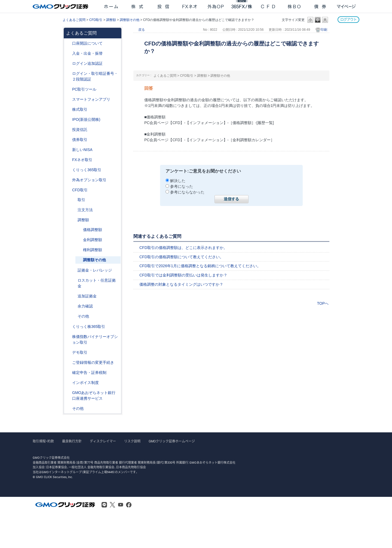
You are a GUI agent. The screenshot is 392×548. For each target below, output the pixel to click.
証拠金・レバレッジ (95, 270)
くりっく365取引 (87, 170)
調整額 (111, 20)
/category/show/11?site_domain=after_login (68, 190)
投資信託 (80, 130)
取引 (81, 200)
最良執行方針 (72, 441)
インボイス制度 (85, 383)
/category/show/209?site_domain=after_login (68, 352)
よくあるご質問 (74, 20)
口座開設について (87, 43)
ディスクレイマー (103, 441)
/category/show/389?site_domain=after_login (68, 140)
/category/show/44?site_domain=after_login (68, 409)
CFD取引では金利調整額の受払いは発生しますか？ (183, 275)
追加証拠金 (87, 296)
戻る (142, 30)
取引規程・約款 (43, 441)
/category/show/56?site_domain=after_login (68, 363)
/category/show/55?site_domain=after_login (68, 53)
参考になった (182, 186)
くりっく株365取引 (89, 327)
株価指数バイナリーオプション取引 (95, 339)
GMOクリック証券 (61, 7)
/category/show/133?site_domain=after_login (68, 337)
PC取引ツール (84, 89)
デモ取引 (80, 352)
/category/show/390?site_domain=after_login (68, 383)
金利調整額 (93, 240)
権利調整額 (93, 250)
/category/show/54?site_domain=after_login (68, 74)
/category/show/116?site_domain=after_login (68, 130)
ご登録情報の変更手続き (93, 362)
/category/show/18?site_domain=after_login (74, 200)
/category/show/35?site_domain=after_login (68, 170)
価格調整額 (93, 230)
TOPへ (323, 303)
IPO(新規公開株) (86, 119)
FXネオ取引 (82, 160)
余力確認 (85, 306)
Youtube (121, 505)
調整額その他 (130, 20)
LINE (104, 505)
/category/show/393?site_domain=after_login (68, 150)
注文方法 (85, 210)
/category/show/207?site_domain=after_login (68, 89)
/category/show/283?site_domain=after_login (74, 220)
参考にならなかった (187, 192)
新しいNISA (82, 150)
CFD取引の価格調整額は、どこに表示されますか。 (183, 248)
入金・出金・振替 (87, 53)
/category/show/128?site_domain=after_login (68, 393)
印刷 (324, 30)
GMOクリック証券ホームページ (172, 441)
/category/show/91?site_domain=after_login (68, 43)
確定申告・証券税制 (89, 372)
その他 (83, 316)
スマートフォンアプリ (91, 99)
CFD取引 (96, 20)
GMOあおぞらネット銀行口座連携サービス (94, 395)
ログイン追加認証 (87, 63)
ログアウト (348, 19)
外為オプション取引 (89, 180)
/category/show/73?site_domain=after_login (68, 120)
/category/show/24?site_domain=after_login (68, 160)
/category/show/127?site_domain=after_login (68, 373)
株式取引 (80, 109)
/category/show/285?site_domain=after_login (74, 210)
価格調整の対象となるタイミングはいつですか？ (181, 284)
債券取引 (80, 140)
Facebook (129, 505)
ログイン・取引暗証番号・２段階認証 (95, 76)
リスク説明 (132, 441)
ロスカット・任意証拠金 (97, 283)
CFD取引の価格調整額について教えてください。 (181, 257)
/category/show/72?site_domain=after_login (68, 110)
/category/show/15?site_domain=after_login (74, 280)
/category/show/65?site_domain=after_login (68, 180)
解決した (178, 181)
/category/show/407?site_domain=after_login (68, 327)
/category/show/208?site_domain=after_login (68, 99)
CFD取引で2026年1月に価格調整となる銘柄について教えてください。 (200, 266)
